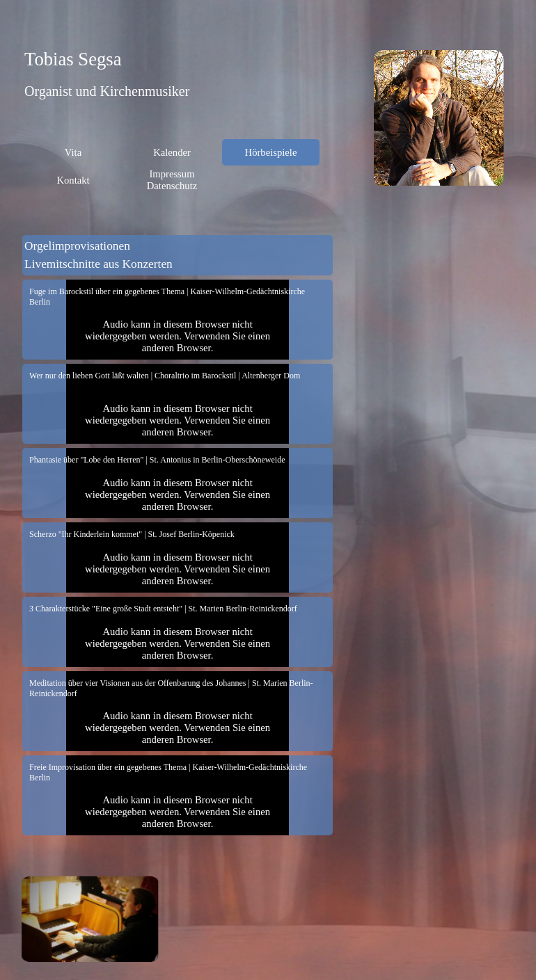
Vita (73, 152)
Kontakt (73, 180)
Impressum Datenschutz (172, 180)
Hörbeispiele (271, 152)
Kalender (172, 152)
